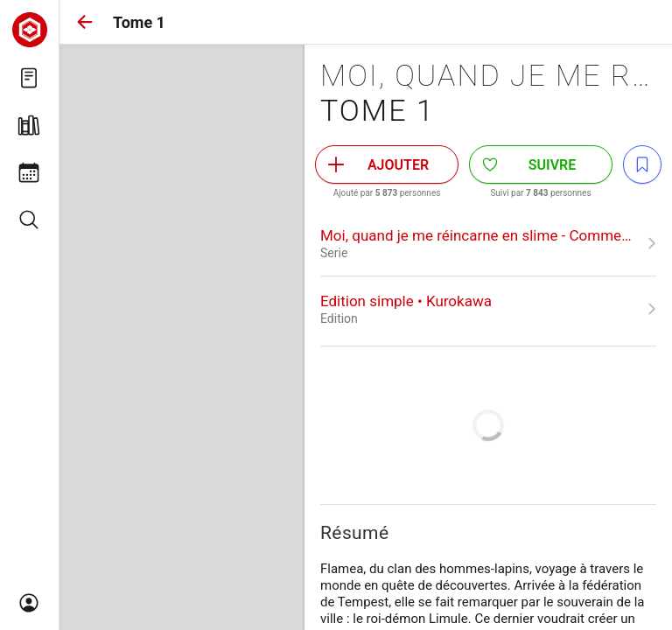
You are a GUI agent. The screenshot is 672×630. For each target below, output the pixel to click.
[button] (85, 22)
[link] (488, 243)
